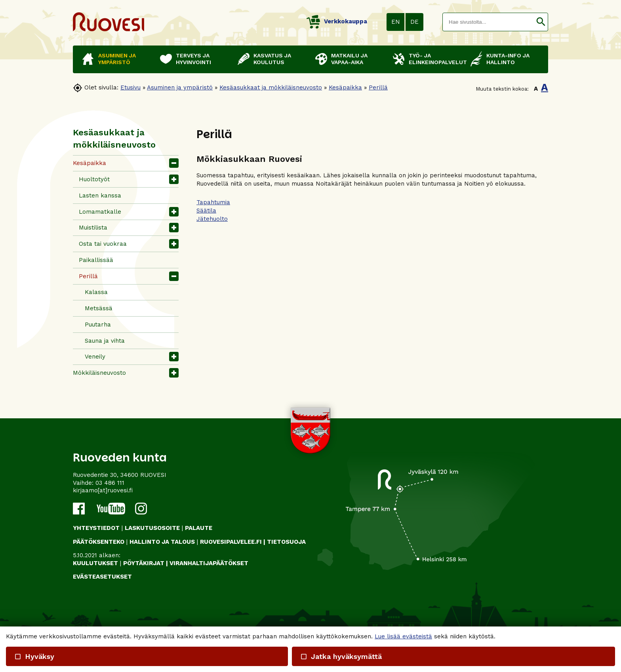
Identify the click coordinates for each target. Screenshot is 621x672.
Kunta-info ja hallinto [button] (508, 59)
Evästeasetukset (102, 577)
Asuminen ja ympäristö (180, 87)
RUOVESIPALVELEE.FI (231, 542)
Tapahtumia (213, 202)
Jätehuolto (212, 219)
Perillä (378, 87)
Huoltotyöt (94, 179)
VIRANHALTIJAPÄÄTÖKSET (209, 563)
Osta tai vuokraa (103, 244)
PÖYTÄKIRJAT (144, 563)
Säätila (206, 211)
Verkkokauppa (337, 21)
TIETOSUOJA (286, 542)
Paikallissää (96, 260)
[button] (541, 22)
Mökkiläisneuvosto (99, 373)
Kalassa (96, 292)
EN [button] (396, 22)
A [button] (536, 89)
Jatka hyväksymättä (341, 656)
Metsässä (99, 308)
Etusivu (130, 87)
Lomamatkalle (100, 212)
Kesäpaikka (345, 87)
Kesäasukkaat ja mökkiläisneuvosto (271, 87)
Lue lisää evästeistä (403, 636)
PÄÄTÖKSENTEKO (99, 542)
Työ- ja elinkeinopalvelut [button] (436, 59)
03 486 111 (110, 483)
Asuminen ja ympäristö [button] (117, 59)
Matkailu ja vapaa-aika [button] (349, 59)
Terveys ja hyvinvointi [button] (193, 59)
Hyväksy (34, 656)
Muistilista (93, 228)
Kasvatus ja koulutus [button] (272, 59)
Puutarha (98, 325)
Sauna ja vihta (105, 341)
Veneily (95, 357)
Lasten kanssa (100, 196)
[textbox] (488, 22)
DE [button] (414, 22)
